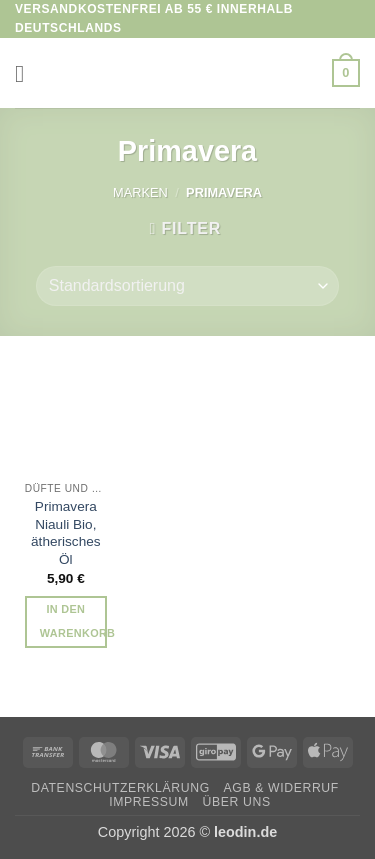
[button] (27, 73)
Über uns (237, 802)
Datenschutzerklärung (120, 788)
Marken (140, 192)
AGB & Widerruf (281, 788)
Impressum (149, 802)
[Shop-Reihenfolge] (187, 286)
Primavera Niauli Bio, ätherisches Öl (66, 533)
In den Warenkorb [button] (73, 621)
